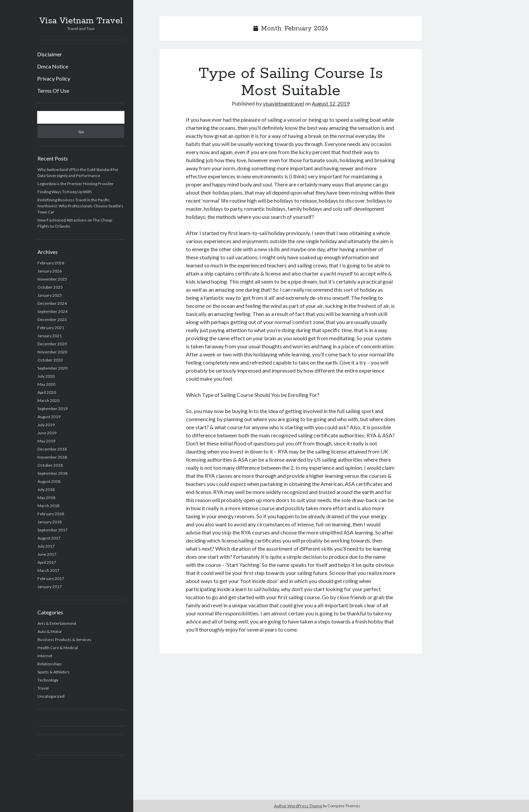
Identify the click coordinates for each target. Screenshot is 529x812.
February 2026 (51, 263)
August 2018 (49, 481)
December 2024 (52, 303)
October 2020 (50, 360)
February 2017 (51, 578)
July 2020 (46, 376)
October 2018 (50, 465)
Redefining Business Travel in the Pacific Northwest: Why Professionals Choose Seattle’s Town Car (80, 206)
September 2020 (52, 368)
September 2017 (52, 530)
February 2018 (51, 514)
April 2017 (47, 562)
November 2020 (52, 352)
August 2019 (49, 417)
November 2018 (52, 457)
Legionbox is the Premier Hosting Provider (76, 184)
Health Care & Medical (58, 648)
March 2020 (48, 400)
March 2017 (48, 570)
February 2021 (51, 328)
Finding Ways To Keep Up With (65, 192)
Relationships (50, 664)
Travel (43, 688)
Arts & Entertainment (57, 623)
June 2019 (47, 433)
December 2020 (52, 344)
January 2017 (50, 587)
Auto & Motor (50, 631)
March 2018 (48, 506)
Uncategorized (51, 696)
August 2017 (49, 538)
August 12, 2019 (331, 103)
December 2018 (52, 449)
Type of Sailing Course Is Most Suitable (291, 82)
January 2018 (50, 522)
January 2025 (50, 295)
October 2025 (50, 287)
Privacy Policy (54, 78)
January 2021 (50, 336)
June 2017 (47, 554)
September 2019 (52, 409)
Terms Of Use (53, 91)
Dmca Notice (53, 66)
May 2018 (46, 498)
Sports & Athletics (53, 672)
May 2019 (46, 441)
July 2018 (46, 489)
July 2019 (46, 425)
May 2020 (46, 384)
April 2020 (47, 392)
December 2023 (52, 320)
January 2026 (50, 271)
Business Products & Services (64, 640)
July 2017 (46, 546)
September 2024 (52, 311)
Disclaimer (50, 54)
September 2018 (52, 473)
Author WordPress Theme (298, 806)
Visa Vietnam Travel (81, 21)
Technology (48, 680)
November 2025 (52, 279)
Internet (45, 656)
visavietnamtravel (283, 103)
